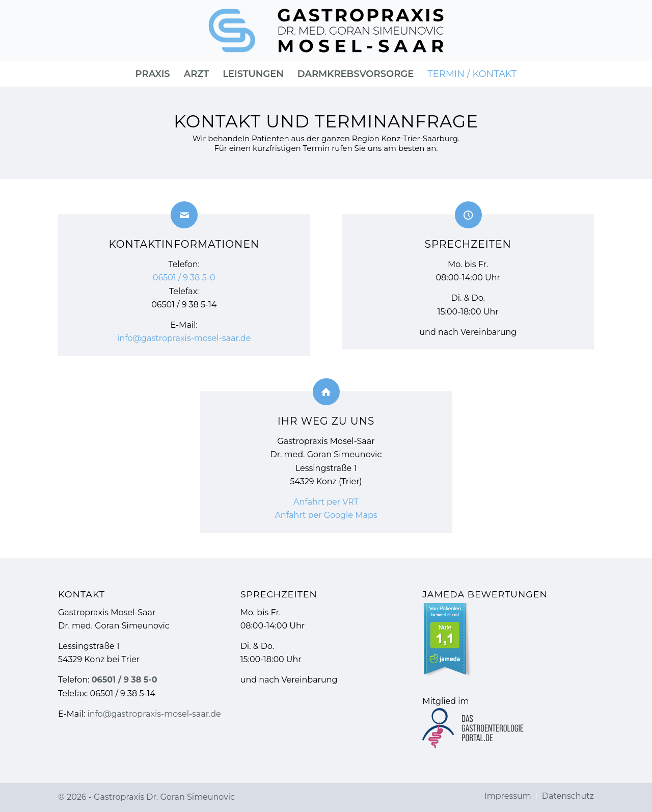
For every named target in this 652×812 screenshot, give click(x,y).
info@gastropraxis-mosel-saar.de (184, 338)
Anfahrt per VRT (326, 502)
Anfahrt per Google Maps (326, 515)
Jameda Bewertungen (485, 594)
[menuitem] (153, 74)
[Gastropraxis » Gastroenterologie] (326, 31)
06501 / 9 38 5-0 (184, 278)
